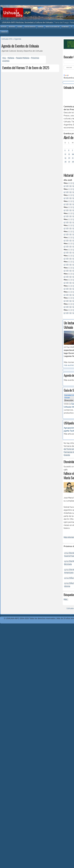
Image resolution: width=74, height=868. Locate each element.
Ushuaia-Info (7, 39)
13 (69, 154)
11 (70, 186)
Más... (66, 599)
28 (73, 162)
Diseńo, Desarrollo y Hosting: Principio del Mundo (22, 627)
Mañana (11, 58)
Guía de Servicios (30, 27)
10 (67, 186)
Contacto (4, 32)
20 (69, 158)
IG (72, 27)
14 (73, 154)
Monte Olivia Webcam (52, 27)
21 (73, 158)
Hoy (4, 58)
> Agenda (17, 39)
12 (65, 154)
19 (65, 158)
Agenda (20, 27)
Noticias (4, 27)
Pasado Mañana (23, 58)
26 (65, 162)
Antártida (12, 27)
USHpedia (41, 27)
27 (69, 162)
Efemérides (65, 27)
